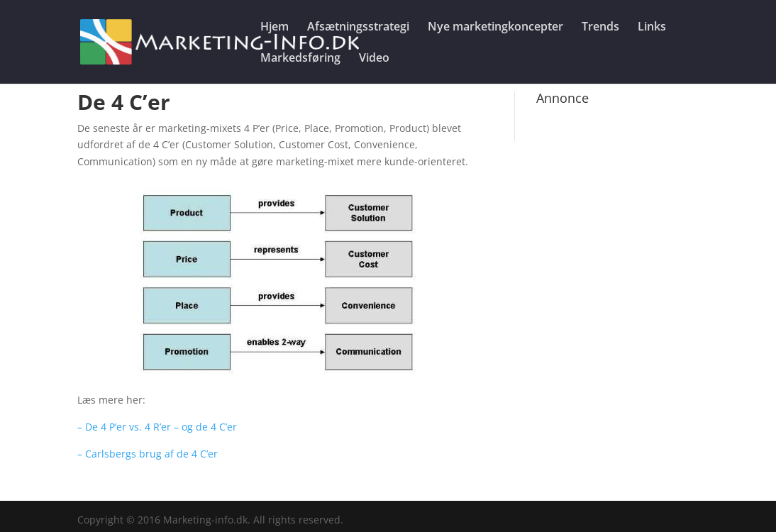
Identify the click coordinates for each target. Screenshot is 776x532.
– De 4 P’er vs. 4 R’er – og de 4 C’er (157, 427)
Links (652, 28)
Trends (600, 28)
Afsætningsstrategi (358, 28)
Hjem (275, 28)
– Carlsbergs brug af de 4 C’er (148, 454)
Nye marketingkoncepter (495, 28)
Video (374, 59)
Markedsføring (300, 59)
